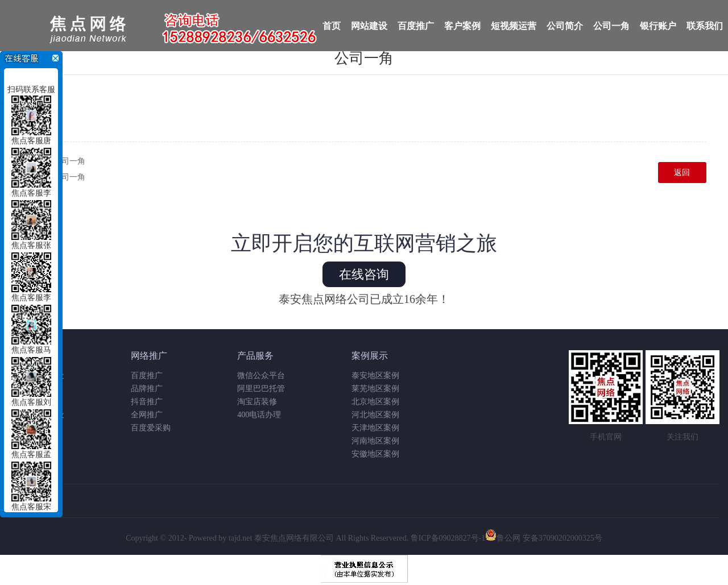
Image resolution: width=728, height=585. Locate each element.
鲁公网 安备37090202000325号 (544, 538)
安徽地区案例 (375, 454)
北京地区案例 (375, 402)
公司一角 (611, 26)
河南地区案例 (375, 441)
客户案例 (462, 26)
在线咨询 (364, 274)
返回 (682, 173)
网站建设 (369, 26)
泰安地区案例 (375, 376)
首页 (332, 26)
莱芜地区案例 (375, 389)
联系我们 (705, 26)
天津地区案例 (375, 428)
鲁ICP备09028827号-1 (448, 538)
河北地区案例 (375, 415)
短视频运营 (514, 26)
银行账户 (658, 26)
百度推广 (416, 26)
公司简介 (565, 26)
